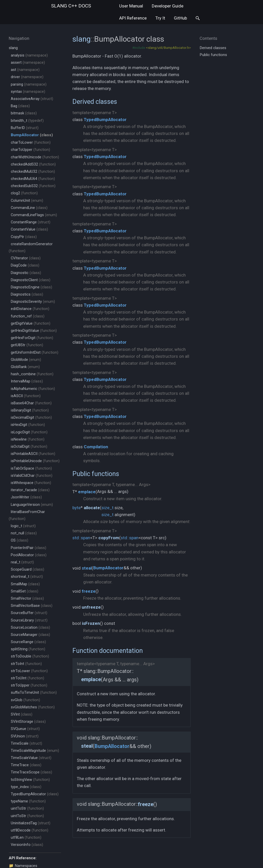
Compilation (96, 447)
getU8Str (27, 345)
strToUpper (29, 685)
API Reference (133, 18)
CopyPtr (24, 237)
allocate (92, 508)
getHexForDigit (32, 338)
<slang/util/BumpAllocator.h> (168, 48)
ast (25, 70)
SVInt (22, 714)
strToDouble (30, 656)
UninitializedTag (31, 823)
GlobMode (26, 360)
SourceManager (30, 635)
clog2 (24, 193)
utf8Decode (30, 830)
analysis (29, 55)
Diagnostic (26, 273)
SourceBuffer (29, 613)
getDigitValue (31, 323)
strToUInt (27, 678)
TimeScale (26, 743)
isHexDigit (28, 425)
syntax (28, 92)
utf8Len (26, 838)
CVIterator (26, 258)
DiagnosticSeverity (33, 302)
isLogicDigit (29, 432)
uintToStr (27, 808)
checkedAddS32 (33, 164)
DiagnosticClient (31, 280)
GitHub (180, 18)
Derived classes (95, 102)
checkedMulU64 (33, 179)
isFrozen (91, 623)
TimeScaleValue (31, 758)
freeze (89, 591)
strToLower (29, 671)
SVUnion (25, 736)
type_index (26, 787)
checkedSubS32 (33, 186)
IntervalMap (27, 381)
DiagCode (25, 265)
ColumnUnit (27, 201)
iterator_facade (30, 490)
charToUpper (30, 150)
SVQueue (25, 729)
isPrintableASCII (33, 454)
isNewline (28, 439)
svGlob (25, 700)
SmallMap (25, 584)
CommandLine (29, 208)
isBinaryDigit (30, 410)
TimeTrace (26, 765)
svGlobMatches (33, 707)
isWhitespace (31, 483)
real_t (22, 562)
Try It (160, 18)
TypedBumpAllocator (35, 794)
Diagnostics (27, 294)
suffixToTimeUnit (34, 693)
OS (20, 540)
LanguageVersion (32, 505)
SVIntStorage (28, 722)
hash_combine (32, 374)
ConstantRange (31, 222)
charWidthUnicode (35, 157)
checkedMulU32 (33, 172)
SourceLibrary (29, 620)
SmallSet (25, 591)
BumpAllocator (108, 568)
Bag (20, 106)
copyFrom (109, 538)
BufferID (25, 128)
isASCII (26, 396)
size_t (107, 508)
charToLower (31, 143)
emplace (87, 492)
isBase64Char (31, 403)
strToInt (26, 664)
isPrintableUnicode (35, 461)
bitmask (24, 113)
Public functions (96, 474)
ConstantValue (29, 229)
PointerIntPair (29, 548)
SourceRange (28, 642)
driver (27, 77)
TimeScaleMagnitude (35, 751)
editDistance (30, 309)
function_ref (28, 316)
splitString (28, 649)
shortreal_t (27, 577)
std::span (81, 538)
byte (77, 508)
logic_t (23, 526)
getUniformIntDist (35, 353)
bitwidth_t (27, 121)
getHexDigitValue (34, 331)
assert (28, 63)
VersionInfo (27, 845)
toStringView (30, 780)
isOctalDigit (29, 447)
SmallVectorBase (32, 606)
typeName (28, 801)
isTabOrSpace (31, 468)
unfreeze (91, 607)
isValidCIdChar (32, 476)
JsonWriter (26, 497)
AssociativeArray (32, 99)
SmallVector (27, 599)
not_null (24, 533)
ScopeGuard (27, 569)
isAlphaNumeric (33, 389)
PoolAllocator (29, 555)
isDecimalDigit (31, 418)
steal (87, 568)
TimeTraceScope (31, 772)
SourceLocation (30, 628)
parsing (29, 84)
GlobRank (25, 367)
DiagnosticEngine (31, 287)
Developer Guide (168, 6)
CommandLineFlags (34, 215)
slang (71, 6)
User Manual (131, 6)
